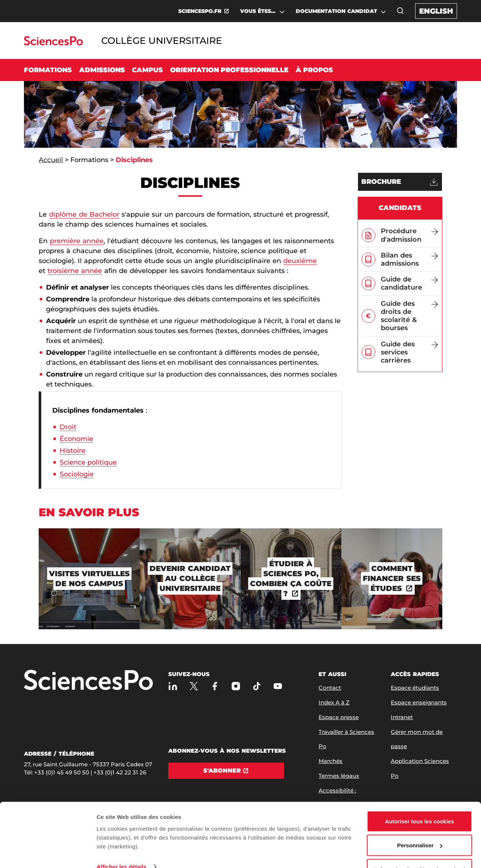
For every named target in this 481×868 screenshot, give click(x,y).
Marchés (331, 761)
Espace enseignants (419, 702)
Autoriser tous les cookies (419, 800)
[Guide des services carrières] (410, 352)
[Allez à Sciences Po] (88, 681)
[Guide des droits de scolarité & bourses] (410, 316)
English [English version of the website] (436, 11)
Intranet (402, 717)
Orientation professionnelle (229, 70)
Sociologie (77, 474)
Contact (330, 688)
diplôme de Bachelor (84, 214)
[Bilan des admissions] (410, 259)
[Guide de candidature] (410, 283)
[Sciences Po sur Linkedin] (173, 686)
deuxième (300, 261)
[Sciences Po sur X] (194, 686)
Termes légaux (339, 776)
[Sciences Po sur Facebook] (215, 686)
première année (77, 241)
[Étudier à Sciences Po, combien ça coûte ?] (291, 579)
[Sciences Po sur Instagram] (236, 686)
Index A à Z (334, 702)
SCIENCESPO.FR (200, 11)
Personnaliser (420, 824)
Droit (68, 427)
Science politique (88, 462)
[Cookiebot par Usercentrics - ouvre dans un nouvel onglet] (48, 854)
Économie (76, 439)
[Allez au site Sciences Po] (53, 43)
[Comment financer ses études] (392, 579)
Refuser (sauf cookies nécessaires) (420, 848)
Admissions (102, 70)
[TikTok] (257, 686)
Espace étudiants (415, 688)
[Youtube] (278, 686)
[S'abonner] (226, 771)
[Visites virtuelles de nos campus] (89, 579)
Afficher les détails (121, 845)
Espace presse (339, 717)
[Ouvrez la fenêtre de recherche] (400, 11)
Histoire (73, 451)
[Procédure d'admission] (410, 235)
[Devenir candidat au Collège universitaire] (190, 579)
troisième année (75, 271)
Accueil (51, 160)
